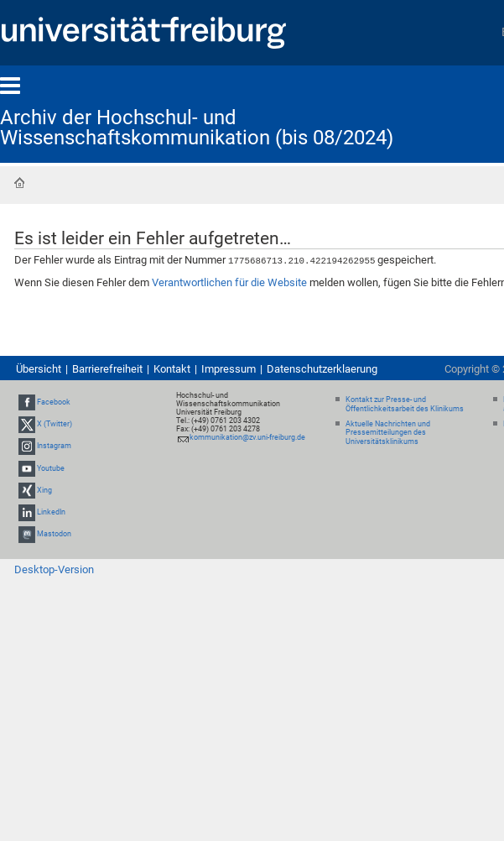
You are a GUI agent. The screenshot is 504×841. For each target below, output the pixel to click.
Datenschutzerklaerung (322, 368)
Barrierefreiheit (107, 368)
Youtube (51, 468)
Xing (44, 489)
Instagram (54, 446)
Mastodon (54, 533)
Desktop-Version (54, 569)
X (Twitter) (55, 423)
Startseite (19, 183)
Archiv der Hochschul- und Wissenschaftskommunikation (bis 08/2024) (197, 128)
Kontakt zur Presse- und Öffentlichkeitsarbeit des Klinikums (405, 403)
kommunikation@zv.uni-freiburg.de (247, 436)
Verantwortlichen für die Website (229, 282)
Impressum (229, 368)
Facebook (54, 401)
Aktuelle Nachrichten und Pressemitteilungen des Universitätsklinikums (388, 432)
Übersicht (39, 368)
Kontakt (172, 368)
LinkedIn (51, 511)
